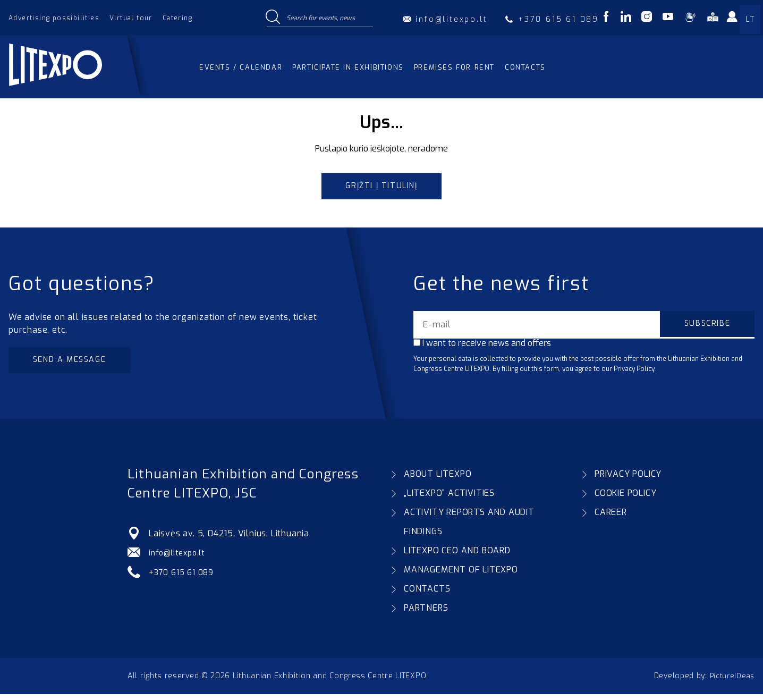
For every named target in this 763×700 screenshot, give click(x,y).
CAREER (611, 518)
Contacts (525, 67)
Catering (177, 18)
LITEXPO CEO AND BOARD (457, 556)
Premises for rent (454, 67)
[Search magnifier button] (273, 18)
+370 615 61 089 (184, 577)
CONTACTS (427, 594)
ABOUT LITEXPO (438, 480)
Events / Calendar (241, 67)
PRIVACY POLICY (628, 480)
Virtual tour (131, 18)
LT (750, 19)
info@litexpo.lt (180, 558)
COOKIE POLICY (625, 499)
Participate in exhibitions (348, 67)
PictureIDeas (731, 682)
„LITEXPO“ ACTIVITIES (449, 499)
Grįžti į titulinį (381, 187)
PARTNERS (426, 614)
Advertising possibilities (54, 18)
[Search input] (327, 18)
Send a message (75, 364)
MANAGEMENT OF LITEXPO (461, 575)
